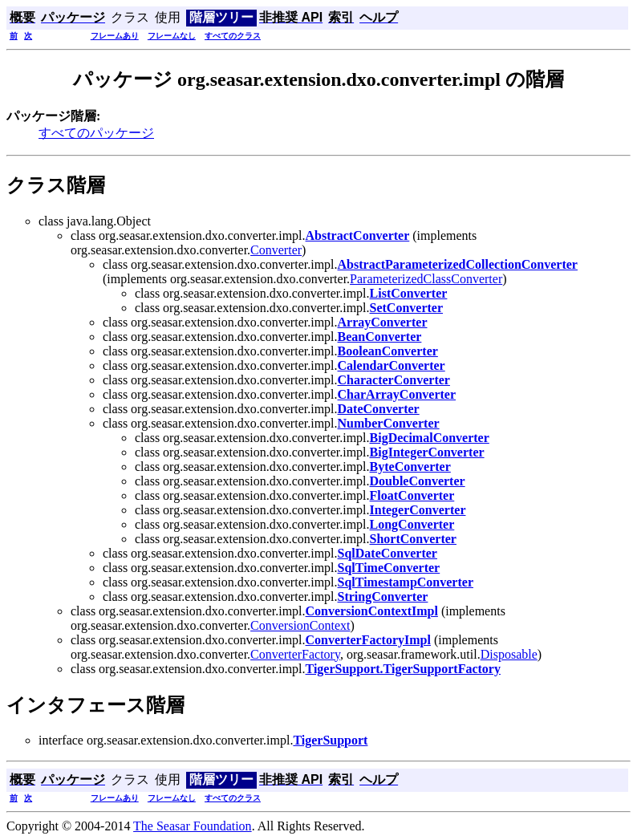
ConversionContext (300, 625)
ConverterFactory (295, 654)
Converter (276, 250)
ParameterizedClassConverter (426, 279)
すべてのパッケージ (96, 133)
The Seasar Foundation (193, 826)
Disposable (509, 654)
